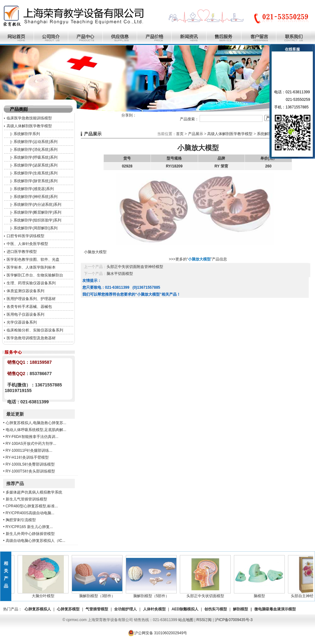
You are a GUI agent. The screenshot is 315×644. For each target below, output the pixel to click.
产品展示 (196, 134)
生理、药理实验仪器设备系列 (31, 283)
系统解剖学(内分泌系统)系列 (37, 205)
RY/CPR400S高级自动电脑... (30, 513)
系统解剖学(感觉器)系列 (34, 189)
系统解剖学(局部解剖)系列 (36, 228)
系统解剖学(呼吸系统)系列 (36, 157)
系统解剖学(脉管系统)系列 (36, 181)
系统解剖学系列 (27, 134)
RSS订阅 (204, 620)
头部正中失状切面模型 (207, 594)
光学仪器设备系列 (22, 322)
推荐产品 (15, 483)
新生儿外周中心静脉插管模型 (30, 534)
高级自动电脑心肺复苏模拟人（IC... (36, 541)
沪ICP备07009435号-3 (234, 620)
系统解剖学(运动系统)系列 (36, 142)
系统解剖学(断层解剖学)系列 (37, 212)
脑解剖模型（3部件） (99, 594)
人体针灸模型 (154, 609)
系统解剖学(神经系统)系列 (36, 197)
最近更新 (15, 414)
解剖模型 (240, 609)
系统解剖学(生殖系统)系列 (36, 173)
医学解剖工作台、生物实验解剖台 (35, 275)
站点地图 (186, 620)
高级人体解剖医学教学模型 (29, 126)
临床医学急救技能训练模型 (29, 118)
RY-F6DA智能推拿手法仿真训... (32, 437)
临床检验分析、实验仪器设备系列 (35, 330)
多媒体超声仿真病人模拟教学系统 (34, 492)
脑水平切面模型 (120, 274)
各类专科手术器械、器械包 (29, 307)
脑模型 (261, 594)
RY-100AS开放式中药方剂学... (31, 444)
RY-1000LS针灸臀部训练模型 (30, 464)
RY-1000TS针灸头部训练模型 (30, 471)
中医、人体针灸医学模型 (27, 244)
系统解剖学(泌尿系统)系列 (36, 165)
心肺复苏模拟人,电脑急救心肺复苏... (36, 423)
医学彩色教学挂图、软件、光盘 (33, 259)
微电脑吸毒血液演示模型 (275, 609)
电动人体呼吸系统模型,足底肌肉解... (36, 430)
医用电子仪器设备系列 (25, 314)
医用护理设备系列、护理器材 (31, 299)
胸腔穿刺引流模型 (21, 520)
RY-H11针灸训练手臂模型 (27, 457)
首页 (180, 134)
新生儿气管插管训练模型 (26, 499)
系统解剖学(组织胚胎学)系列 (37, 220)
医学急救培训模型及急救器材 (31, 338)
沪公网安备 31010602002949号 (158, 633)
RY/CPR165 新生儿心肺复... (29, 527)
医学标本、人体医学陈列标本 (31, 267)
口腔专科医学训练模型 (25, 236)
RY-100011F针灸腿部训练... (29, 450)
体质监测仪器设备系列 (25, 291)
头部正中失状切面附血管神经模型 (135, 267)
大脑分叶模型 (45, 594)
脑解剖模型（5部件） (153, 594)
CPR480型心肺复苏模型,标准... (32, 506)
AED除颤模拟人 (185, 609)
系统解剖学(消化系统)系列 (36, 150)
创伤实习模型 (216, 609)
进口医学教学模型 (22, 252)
